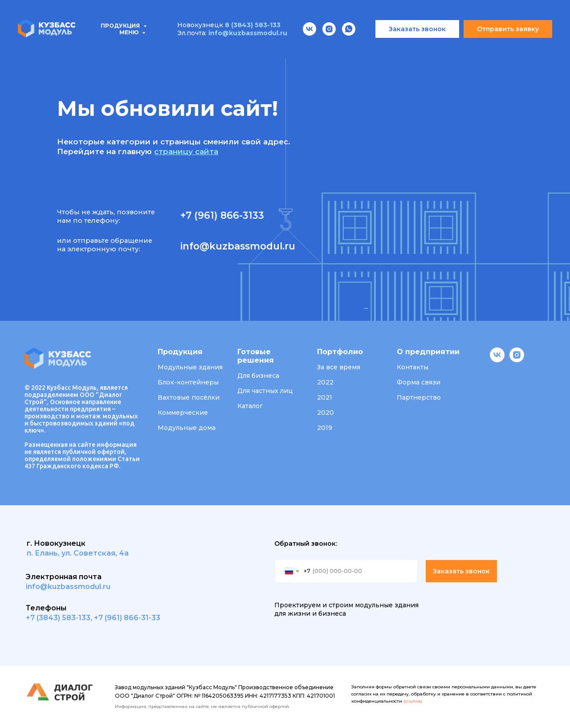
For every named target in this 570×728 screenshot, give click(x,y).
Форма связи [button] (419, 382)
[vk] (497, 360)
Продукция (50, 49)
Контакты (469, 49)
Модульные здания (190, 367)
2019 (325, 428)
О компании (353, 49)
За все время (339, 367)
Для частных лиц (265, 391)
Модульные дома (187, 428)
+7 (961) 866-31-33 (127, 618)
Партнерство (419, 397)
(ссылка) (413, 701)
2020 (326, 413)
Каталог (250, 406)
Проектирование (215, 49)
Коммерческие (183, 413)
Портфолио (289, 49)
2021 (325, 397)
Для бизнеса (258, 376)
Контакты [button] (413, 367)
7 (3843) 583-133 (60, 618)
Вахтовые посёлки (189, 397)
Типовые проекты (128, 49)
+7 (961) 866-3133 (222, 215)
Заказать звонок (461, 571)
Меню (130, 6)
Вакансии (413, 49)
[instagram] (517, 360)
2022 (325, 382)
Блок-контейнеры (188, 382)
